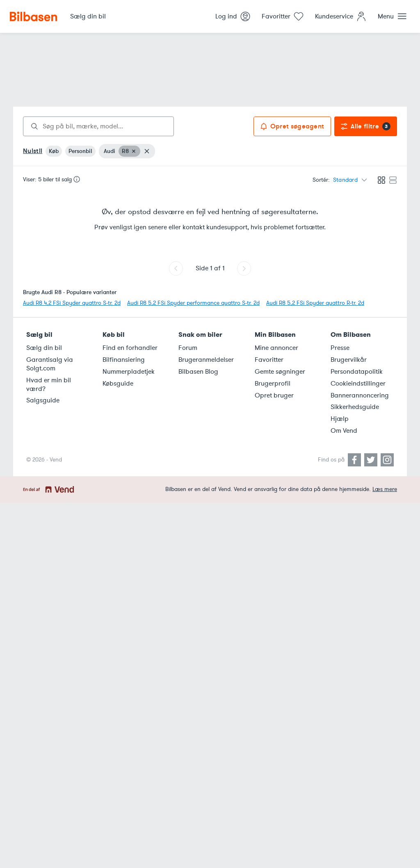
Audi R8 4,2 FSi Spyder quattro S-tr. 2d (72, 303)
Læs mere (385, 489)
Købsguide (118, 384)
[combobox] (98, 126)
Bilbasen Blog (198, 372)
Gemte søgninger (280, 372)
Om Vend (344, 431)
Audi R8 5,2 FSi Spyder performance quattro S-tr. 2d (193, 303)
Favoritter (269, 360)
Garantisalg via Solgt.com (50, 364)
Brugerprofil (273, 384)
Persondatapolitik (357, 372)
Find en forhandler (130, 348)
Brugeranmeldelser (206, 360)
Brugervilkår (349, 360)
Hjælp (340, 419)
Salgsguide (43, 400)
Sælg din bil (44, 348)
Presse (340, 348)
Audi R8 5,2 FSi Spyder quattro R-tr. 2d (315, 303)
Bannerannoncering (360, 395)
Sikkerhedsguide (355, 407)
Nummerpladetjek (129, 372)
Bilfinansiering (124, 360)
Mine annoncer (276, 348)
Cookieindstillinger (358, 384)
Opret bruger (274, 395)
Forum (188, 348)
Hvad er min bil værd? (49, 385)
